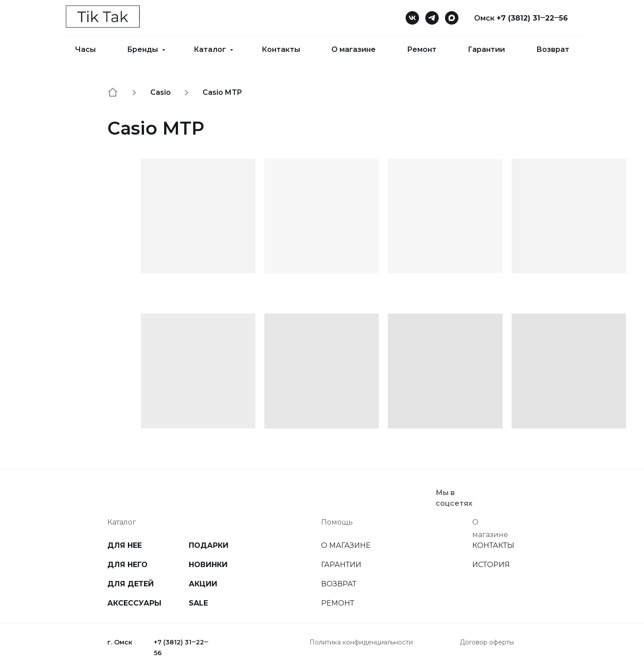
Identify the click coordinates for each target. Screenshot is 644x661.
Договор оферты (487, 642)
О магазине (354, 49)
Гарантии (486, 49)
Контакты (281, 49)
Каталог (211, 49)
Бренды (143, 49)
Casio (161, 92)
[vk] (412, 18)
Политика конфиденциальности (361, 642)
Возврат (553, 49)
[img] (507, 493)
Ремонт (422, 49)
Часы (85, 49)
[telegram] (432, 18)
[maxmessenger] (452, 18)
